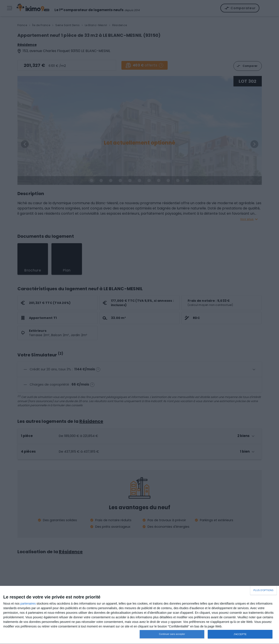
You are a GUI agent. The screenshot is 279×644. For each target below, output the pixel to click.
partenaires (28, 604)
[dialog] (139, 615)
